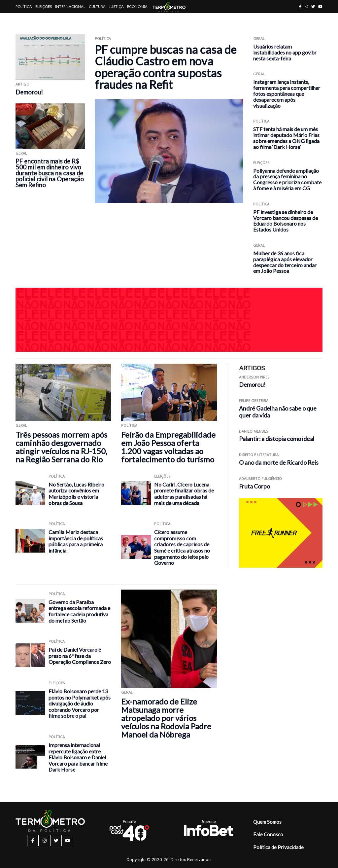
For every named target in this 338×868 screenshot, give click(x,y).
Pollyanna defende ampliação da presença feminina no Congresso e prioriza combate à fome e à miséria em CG (287, 179)
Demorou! (29, 92)
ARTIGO (22, 84)
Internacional (70, 6)
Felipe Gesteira (254, 400)
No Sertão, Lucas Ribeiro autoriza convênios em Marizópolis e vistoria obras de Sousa (76, 494)
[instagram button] (306, 6)
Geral (21, 153)
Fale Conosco (268, 834)
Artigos (24, 20)
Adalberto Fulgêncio (260, 478)
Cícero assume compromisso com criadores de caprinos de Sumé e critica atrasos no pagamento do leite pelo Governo (182, 547)
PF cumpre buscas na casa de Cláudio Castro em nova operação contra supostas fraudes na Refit (166, 67)
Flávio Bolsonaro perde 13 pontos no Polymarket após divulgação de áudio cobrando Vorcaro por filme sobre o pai (80, 703)
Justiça (116, 6)
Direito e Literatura (259, 455)
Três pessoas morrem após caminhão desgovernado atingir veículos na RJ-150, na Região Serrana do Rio (61, 447)
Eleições (44, 6)
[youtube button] (320, 6)
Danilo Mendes (254, 431)
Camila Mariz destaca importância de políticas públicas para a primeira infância (76, 541)
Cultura (97, 6)
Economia (137, 6)
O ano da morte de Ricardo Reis (279, 463)
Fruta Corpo (254, 486)
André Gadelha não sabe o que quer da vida (278, 412)
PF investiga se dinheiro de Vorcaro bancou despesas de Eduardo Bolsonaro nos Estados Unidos (286, 221)
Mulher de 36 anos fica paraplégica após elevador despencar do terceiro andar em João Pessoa (285, 262)
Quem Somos (267, 822)
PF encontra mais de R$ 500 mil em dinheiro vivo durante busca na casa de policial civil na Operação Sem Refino (50, 173)
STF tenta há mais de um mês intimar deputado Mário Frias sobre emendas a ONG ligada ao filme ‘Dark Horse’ (286, 138)
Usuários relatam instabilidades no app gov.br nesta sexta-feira (285, 52)
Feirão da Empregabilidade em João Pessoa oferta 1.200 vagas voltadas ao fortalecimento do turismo (168, 447)
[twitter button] (313, 6)
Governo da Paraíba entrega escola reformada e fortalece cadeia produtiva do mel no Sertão (79, 611)
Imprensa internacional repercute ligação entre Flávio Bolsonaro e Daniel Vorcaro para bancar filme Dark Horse (78, 757)
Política (24, 6)
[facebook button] (300, 6)
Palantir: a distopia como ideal (277, 439)
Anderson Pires (254, 377)
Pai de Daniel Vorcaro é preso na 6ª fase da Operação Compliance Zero (80, 656)
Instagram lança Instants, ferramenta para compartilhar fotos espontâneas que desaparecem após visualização (287, 93)
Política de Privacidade (278, 847)
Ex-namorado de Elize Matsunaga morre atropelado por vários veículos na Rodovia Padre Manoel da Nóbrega (166, 718)
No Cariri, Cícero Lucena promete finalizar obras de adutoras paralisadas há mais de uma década (184, 494)
